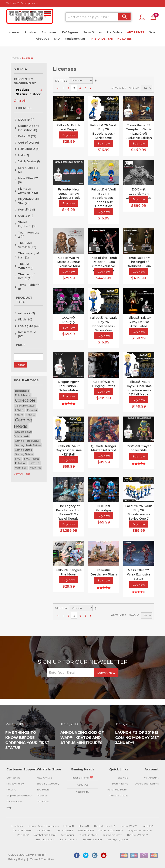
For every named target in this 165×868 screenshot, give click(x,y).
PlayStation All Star (28, 201)
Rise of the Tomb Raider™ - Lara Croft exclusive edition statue (104, 264)
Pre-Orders (114, 32)
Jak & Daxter (29, 161)
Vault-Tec (36, 468)
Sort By (61, 81)
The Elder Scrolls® (27, 245)
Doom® (84, 826)
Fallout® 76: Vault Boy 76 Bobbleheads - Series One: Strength (104, 326)
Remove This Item (41, 90)
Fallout (19, 410)
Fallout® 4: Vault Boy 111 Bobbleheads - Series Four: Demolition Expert (104, 200)
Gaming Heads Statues (28, 445)
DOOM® (26, 120)
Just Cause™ (44, 830)
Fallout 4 (32, 410)
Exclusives (49, 32)
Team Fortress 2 (29, 235)
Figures (31, 415)
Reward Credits (119, 795)
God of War (28, 143)
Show (134, 88)
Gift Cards (43, 801)
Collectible (25, 400)
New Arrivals (45, 778)
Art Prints (136, 32)
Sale (152, 32)
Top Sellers (43, 789)
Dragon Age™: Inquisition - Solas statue (69, 386)
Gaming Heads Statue (27, 441)
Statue (35, 463)
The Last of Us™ (45, 839)
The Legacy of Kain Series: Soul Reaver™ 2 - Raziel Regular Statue (69, 514)
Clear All (20, 101)
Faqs (9, 807)
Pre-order (43, 795)
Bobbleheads (23, 395)
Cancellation (14, 801)
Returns (11, 789)
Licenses (14, 32)
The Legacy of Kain (28, 255)
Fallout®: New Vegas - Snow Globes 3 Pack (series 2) (69, 196)
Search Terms (120, 784)
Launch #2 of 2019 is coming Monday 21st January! (137, 738)
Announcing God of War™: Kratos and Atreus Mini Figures (82, 738)
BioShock (17, 826)
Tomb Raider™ (29, 287)
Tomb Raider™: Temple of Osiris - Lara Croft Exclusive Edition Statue (139, 134)
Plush (25, 319)
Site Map (123, 778)
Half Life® (147, 826)
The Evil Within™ (26, 266)
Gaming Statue (23, 450)
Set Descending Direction (97, 81)
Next (91, 88)
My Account (151, 778)
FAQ (57, 39)
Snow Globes (92, 32)
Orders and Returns (147, 784)
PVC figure (29, 326)
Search (21, 365)
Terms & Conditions (42, 859)
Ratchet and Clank (45, 835)
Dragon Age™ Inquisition (43, 826)
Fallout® (27, 136)
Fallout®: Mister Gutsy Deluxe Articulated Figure (139, 324)
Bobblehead (22, 391)
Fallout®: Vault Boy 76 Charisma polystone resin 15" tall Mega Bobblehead (139, 390)
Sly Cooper (68, 835)
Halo (23, 155)
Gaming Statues (24, 454)
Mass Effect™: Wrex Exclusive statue (139, 574)
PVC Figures (70, 32)
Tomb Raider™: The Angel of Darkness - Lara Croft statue (139, 264)
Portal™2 (26, 209)
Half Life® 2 (29, 149)
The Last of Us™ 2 (26, 276)
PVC (18, 459)
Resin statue (27, 334)
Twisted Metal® (92, 839)
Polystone (21, 463)
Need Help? (82, 792)
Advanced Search (118, 789)
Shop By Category (48, 784)
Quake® (26, 216)
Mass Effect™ (28, 180)
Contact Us (13, 778)
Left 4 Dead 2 (28, 170)
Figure (19, 415)
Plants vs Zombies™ (28, 191)
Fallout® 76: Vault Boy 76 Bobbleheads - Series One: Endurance (104, 134)
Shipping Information (20, 795)
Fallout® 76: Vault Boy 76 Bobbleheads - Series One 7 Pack (139, 514)
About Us (42, 39)
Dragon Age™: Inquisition (28, 128)
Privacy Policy (15, 784)
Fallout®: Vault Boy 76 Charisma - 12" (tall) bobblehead (69, 452)
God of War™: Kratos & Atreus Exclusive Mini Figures (69, 264)
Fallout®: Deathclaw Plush (104, 572)
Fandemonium (75, 39)
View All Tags (22, 474)
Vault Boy (21, 468)
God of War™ (129, 826)
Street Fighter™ (27, 224)
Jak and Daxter (22, 830)
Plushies (31, 32)
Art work (26, 313)
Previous (58, 88)
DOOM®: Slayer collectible (139, 448)
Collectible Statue (25, 406)
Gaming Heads (23, 423)
